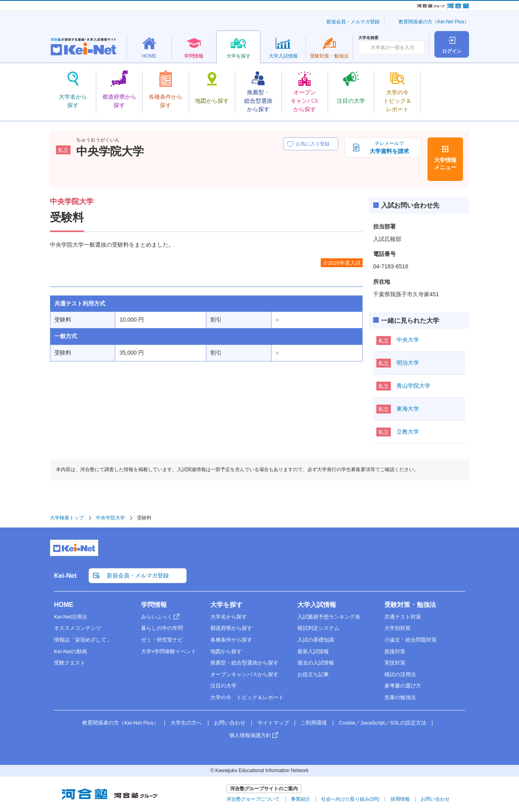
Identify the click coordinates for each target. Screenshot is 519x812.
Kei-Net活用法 (71, 617)
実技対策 (395, 663)
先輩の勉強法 (400, 697)
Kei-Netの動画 (71, 651)
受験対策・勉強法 (410, 605)
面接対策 (395, 651)
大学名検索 (368, 38)
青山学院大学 (413, 386)
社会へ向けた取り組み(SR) (350, 799)
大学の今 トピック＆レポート (247, 697)
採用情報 (400, 799)
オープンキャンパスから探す (244, 674)
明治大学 (408, 363)
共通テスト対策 (403, 617)
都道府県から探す (231, 628)
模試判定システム (318, 628)
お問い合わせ (230, 723)
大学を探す (226, 605)
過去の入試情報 (316, 663)
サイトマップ (273, 723)
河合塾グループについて (253, 799)
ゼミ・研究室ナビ (162, 640)
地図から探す (226, 651)
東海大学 (408, 409)
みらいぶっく (157, 617)
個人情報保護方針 (250, 735)
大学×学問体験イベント (169, 651)
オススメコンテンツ (78, 628)
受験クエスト (70, 663)
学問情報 (154, 605)
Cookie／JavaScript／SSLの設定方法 (383, 723)
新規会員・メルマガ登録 (353, 22)
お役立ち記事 (313, 674)
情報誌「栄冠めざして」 (83, 640)
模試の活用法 (400, 674)
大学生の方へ (186, 723)
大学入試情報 (317, 605)
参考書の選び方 (403, 686)
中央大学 (408, 340)
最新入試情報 (313, 651)
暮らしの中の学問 (162, 628)
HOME (64, 605)
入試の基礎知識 (316, 640)
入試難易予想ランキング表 (329, 617)
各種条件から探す (231, 640)
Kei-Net (65, 576)
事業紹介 (301, 799)
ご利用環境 (314, 723)
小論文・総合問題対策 (411, 640)
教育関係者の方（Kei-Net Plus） (434, 22)
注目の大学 (223, 686)
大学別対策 (398, 628)
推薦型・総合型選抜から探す (244, 663)
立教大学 (408, 432)
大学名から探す (229, 617)
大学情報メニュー (445, 164)
